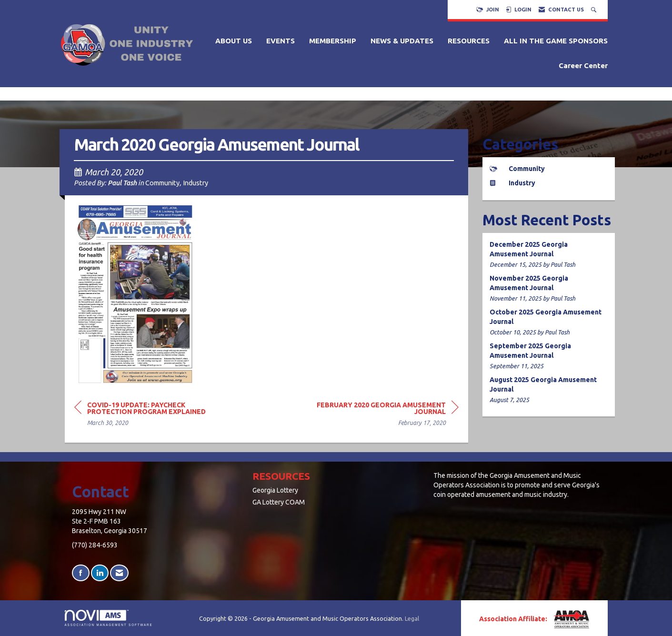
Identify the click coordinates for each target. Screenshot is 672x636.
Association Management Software (109, 618)
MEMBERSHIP (333, 41)
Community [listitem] (517, 169)
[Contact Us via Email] (119, 573)
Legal (412, 618)
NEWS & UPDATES (402, 41)
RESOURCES (469, 41)
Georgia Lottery (275, 490)
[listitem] (549, 255)
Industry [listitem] (512, 183)
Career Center (583, 66)
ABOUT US (234, 41)
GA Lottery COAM (279, 502)
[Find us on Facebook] (81, 573)
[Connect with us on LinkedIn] (100, 573)
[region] (387, 415)
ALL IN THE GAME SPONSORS (556, 41)
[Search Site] (595, 10)
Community (162, 183)
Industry (196, 183)
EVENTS (281, 41)
